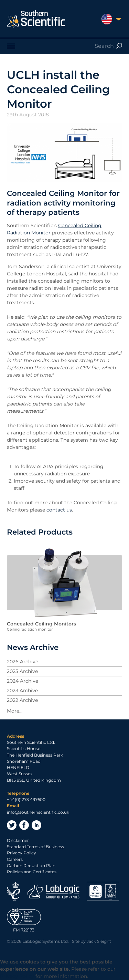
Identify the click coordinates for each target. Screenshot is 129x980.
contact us (59, 510)
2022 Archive (22, 700)
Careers (15, 859)
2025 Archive (22, 671)
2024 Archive (23, 681)
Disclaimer (18, 840)
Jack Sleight (99, 941)
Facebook (24, 825)
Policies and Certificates (32, 872)
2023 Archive (22, 691)
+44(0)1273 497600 (26, 799)
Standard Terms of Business (35, 847)
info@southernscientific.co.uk (38, 812)
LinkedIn (36, 825)
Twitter (12, 825)
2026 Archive (23, 662)
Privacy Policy (21, 853)
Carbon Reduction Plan (31, 866)
